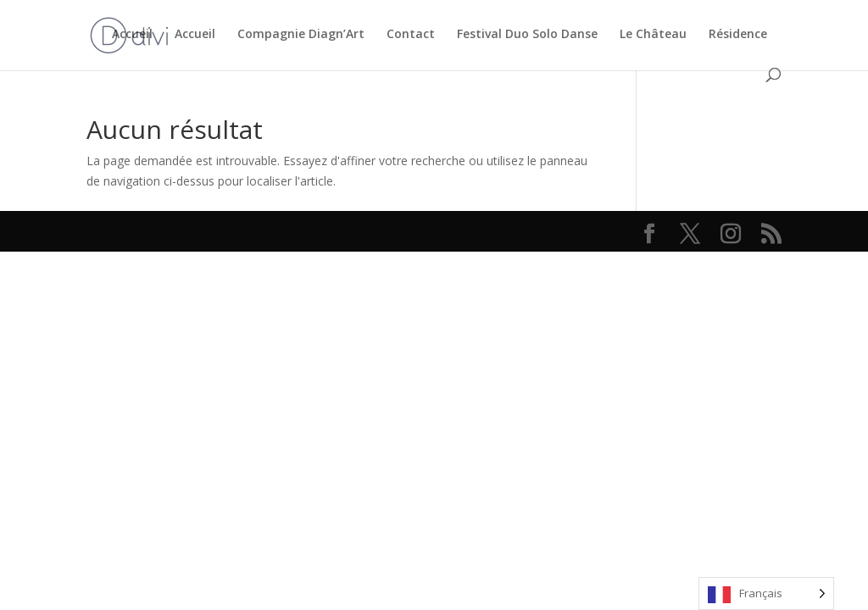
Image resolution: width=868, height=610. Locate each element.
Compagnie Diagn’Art (301, 35)
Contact (411, 35)
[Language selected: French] (766, 593)
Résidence (738, 35)
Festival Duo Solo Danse (527, 35)
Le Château (653, 35)
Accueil (132, 35)
